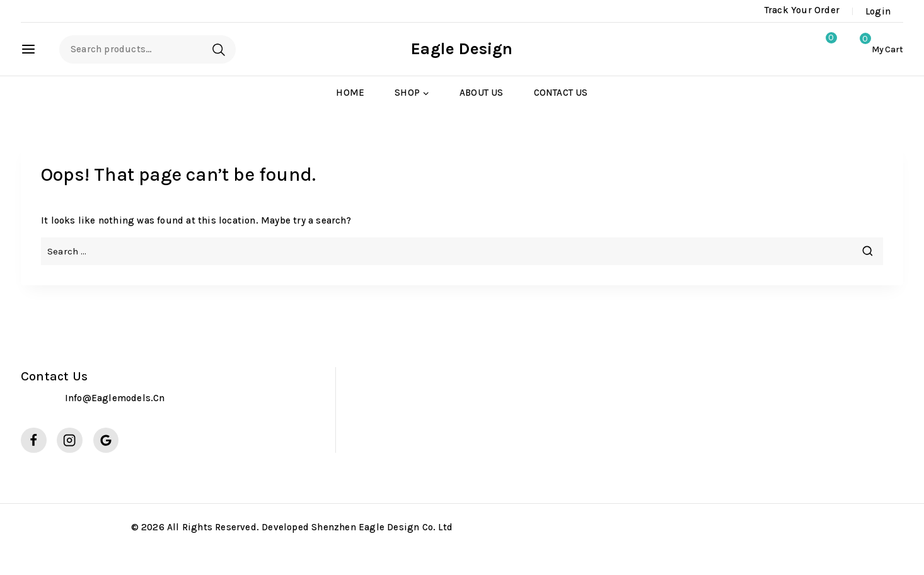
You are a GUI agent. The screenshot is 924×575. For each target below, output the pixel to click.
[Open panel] (35, 49)
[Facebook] (34, 441)
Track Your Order (802, 10)
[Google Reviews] (106, 441)
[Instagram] (70, 441)
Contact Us (561, 93)
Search (218, 50)
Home (350, 93)
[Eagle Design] (462, 49)
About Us (482, 93)
